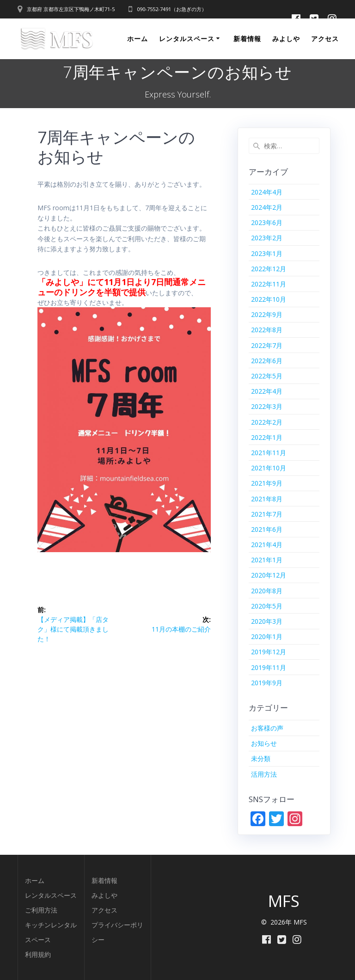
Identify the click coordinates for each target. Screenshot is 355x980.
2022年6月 (267, 361)
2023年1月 (267, 253)
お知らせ (264, 743)
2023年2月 (267, 238)
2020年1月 (267, 636)
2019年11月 (269, 667)
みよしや (286, 39)
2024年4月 (267, 192)
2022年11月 (269, 284)
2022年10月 (269, 299)
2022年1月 (267, 437)
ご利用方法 (41, 910)
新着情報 (247, 39)
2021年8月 (267, 499)
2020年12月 (269, 575)
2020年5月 (267, 606)
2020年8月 (267, 591)
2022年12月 (269, 269)
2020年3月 (267, 621)
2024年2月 (267, 207)
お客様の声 (267, 728)
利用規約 (38, 954)
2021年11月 (269, 453)
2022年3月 (267, 406)
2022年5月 (267, 376)
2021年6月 (267, 529)
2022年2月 (267, 422)
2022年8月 (267, 330)
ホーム (138, 39)
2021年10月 (269, 468)
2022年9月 (267, 314)
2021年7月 (267, 514)
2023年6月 (267, 222)
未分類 (261, 758)
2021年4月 (267, 545)
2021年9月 (267, 483)
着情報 (108, 880)
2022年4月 (267, 391)
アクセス (325, 39)
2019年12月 (269, 652)
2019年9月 (267, 683)
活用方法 (264, 774)
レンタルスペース (187, 39)
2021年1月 (267, 560)
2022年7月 (267, 345)
